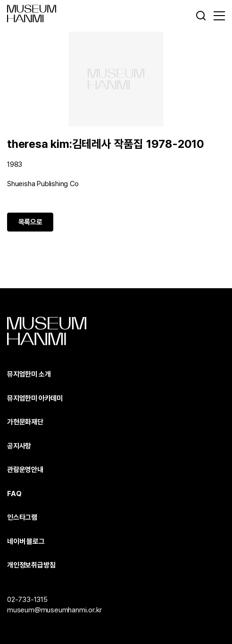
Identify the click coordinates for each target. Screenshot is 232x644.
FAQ (14, 494)
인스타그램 (22, 517)
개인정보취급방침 (31, 565)
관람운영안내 (25, 470)
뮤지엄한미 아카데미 (35, 398)
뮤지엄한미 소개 (29, 374)
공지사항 (19, 446)
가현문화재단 (25, 422)
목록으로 (30, 222)
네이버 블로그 (26, 541)
